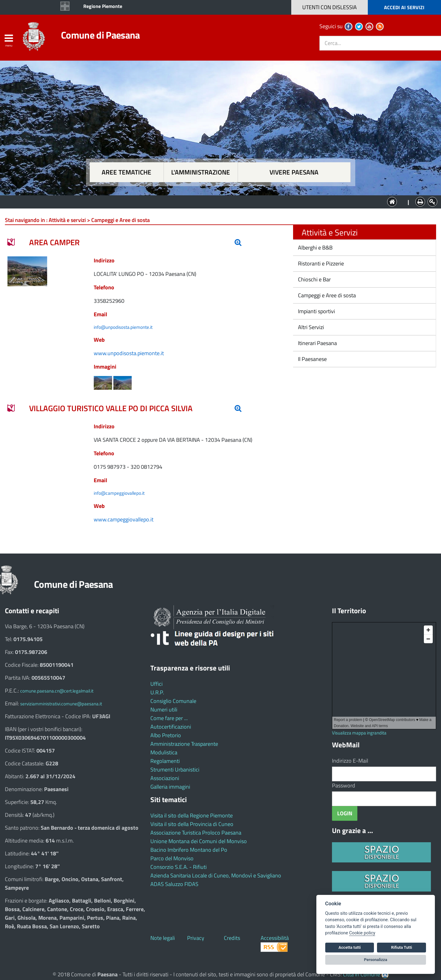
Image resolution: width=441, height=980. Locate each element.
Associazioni (165, 778)
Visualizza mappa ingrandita (359, 733)
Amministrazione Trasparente (184, 744)
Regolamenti (165, 761)
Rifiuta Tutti (401, 947)
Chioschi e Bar (314, 279)
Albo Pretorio (166, 735)
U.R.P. (157, 692)
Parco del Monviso (172, 858)
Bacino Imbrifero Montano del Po (189, 850)
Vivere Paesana (294, 172)
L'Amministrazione (216, 201)
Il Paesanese (312, 359)
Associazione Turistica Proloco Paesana (196, 833)
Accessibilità (275, 938)
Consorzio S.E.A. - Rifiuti (179, 867)
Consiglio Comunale (173, 701)
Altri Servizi (310, 327)
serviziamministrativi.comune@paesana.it (61, 704)
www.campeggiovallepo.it (124, 519)
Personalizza (376, 960)
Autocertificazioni (171, 727)
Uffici (156, 684)
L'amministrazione (201, 172)
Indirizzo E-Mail (350, 761)
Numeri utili (164, 710)
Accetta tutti (350, 947)
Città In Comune (362, 974)
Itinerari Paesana (317, 343)
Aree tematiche (126, 172)
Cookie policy (362, 933)
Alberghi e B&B (315, 248)
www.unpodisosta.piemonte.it (129, 353)
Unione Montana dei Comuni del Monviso (199, 841)
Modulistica (164, 752)
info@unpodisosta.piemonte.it (123, 327)
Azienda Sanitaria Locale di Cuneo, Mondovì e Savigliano (216, 875)
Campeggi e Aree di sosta (326, 295)
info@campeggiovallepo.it (119, 493)
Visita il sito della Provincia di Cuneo (192, 824)
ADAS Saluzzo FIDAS (174, 884)
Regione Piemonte (103, 6)
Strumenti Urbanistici (175, 770)
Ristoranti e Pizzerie (320, 263)
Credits (232, 938)
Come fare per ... (169, 718)
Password (344, 785)
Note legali (163, 938)
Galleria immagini (170, 787)
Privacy (196, 938)
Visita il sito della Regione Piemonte (192, 815)
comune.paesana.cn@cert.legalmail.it (57, 691)
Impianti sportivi (316, 311)
